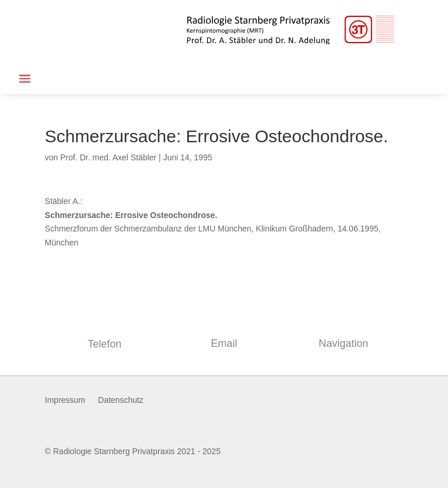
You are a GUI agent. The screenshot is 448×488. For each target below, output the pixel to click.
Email (224, 343)
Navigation (343, 343)
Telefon (104, 344)
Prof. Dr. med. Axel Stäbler (108, 157)
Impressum (65, 400)
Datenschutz (121, 400)
